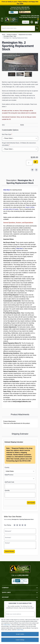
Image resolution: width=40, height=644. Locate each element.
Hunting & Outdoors (12, 35)
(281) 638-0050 (23, 575)
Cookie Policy (7, 625)
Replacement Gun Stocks (25, 35)
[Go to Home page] (11, 20)
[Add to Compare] (36, 170)
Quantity (7, 490)
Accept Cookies (20, 634)
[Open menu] (2, 20)
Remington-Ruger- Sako (10, 36)
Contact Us (26, 22)
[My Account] (32, 22)
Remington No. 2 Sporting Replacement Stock (16, 38)
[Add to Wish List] (32, 170)
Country (7, 467)
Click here (19, 249)
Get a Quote (31, 503)
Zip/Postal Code (9, 482)
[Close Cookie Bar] (38, 619)
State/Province (9, 475)
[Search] (37, 28)
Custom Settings (20, 640)
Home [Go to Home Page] (4, 35)
